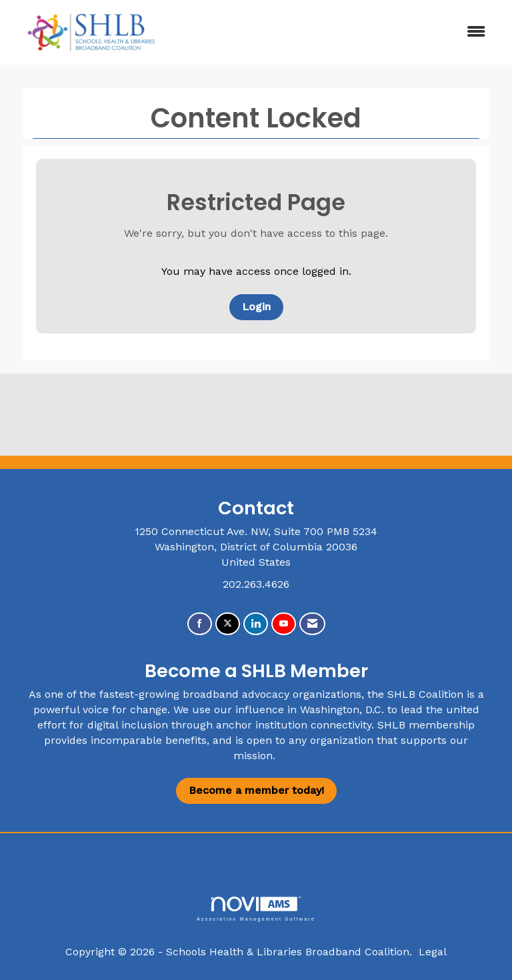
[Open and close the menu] (335, 32)
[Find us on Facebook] (200, 624)
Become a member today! (256, 790)
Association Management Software (256, 909)
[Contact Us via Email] (312, 624)
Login (256, 307)
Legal (433, 952)
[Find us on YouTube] (284, 624)
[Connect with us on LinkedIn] (256, 624)
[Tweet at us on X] (228, 624)
